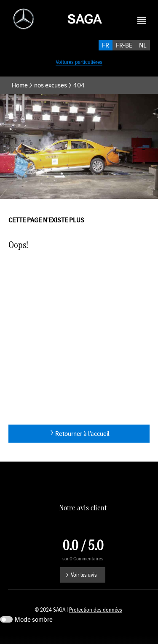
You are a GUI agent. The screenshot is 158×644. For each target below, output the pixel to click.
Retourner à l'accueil (82, 443)
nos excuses (51, 94)
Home (20, 94)
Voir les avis (84, 584)
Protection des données (96, 619)
